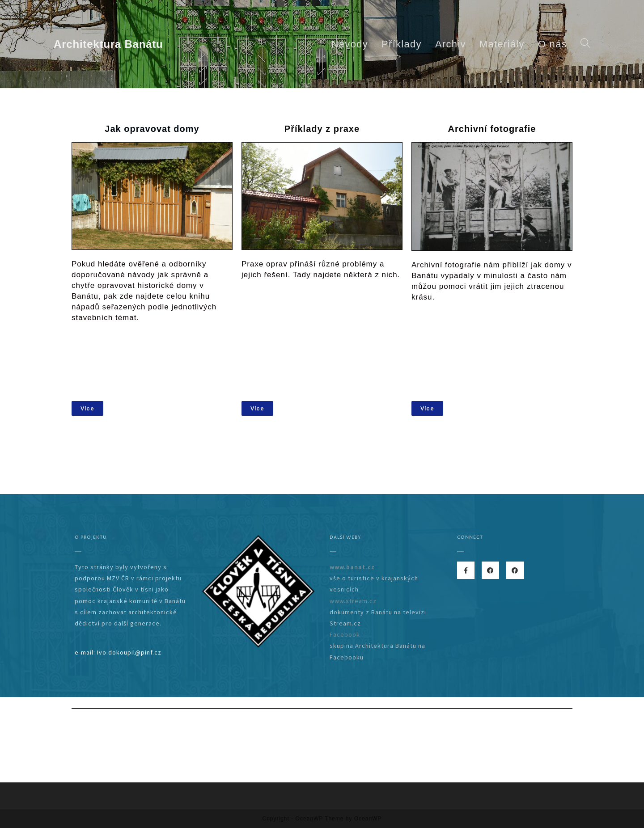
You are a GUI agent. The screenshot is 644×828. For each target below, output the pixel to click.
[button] (87, 408)
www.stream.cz (353, 601)
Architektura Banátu (108, 44)
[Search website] (585, 44)
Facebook (345, 634)
